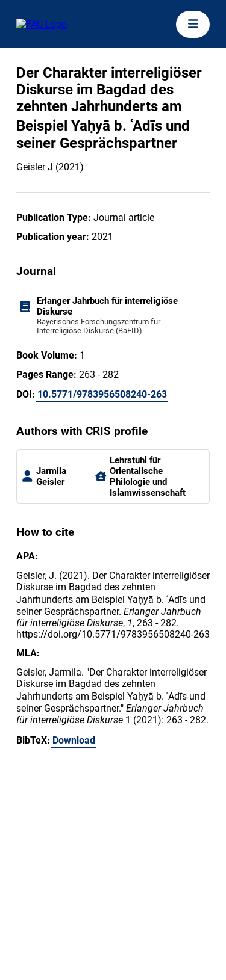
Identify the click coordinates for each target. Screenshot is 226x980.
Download (74, 740)
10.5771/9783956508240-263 (102, 394)
